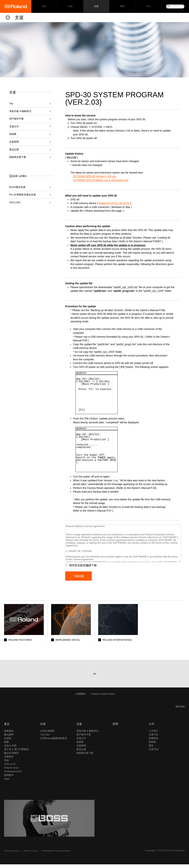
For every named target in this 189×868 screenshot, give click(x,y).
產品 (7, 728)
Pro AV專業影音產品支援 (23, 195)
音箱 (6, 764)
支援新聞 (14, 142)
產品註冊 (14, 149)
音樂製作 (9, 760)
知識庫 (13, 134)
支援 (96, 7)
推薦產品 (9, 735)
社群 (70, 7)
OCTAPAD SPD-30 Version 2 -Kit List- (97, 176)
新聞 (122, 7)
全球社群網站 (47, 735)
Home (8, 17)
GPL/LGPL (15, 202)
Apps (7, 782)
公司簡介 (154, 735)
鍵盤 (6, 746)
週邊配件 (9, 779)
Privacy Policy (12, 855)
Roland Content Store (103, 698)
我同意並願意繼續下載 (85, 569)
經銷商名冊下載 (18, 157)
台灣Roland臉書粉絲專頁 (54, 742)
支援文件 (81, 742)
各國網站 (81, 698)
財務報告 (154, 742)
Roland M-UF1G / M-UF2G (116, 203)
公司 (148, 7)
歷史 (151, 749)
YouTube (45, 738)
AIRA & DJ (10, 768)
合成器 (8, 742)
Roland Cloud (11, 771)
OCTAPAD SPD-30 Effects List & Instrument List (103, 180)
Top (11, 103)
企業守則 (154, 753)
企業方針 (154, 738)
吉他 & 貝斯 (10, 749)
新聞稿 (152, 746)
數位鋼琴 (9, 738)
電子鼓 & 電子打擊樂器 (16, 753)
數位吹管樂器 (11, 757)
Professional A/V (13, 775)
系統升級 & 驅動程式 (20, 111)
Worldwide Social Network (56, 855)
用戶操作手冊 (16, 119)
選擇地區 (180, 710)
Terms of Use (31, 855)
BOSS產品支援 (17, 187)
